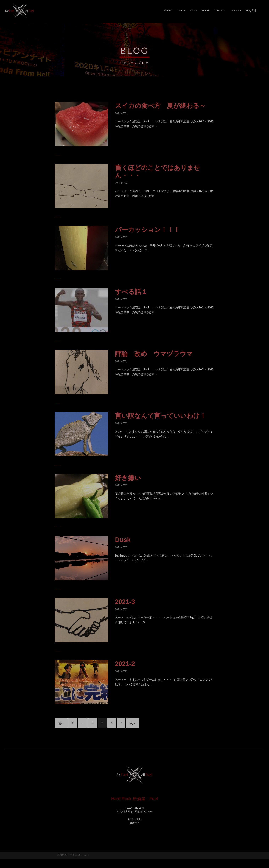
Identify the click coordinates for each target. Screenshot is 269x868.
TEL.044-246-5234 (135, 808)
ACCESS (236, 10)
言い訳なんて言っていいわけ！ (161, 416)
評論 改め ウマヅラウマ (154, 354)
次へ (133, 723)
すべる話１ (131, 292)
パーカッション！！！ (147, 230)
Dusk (123, 540)
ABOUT (168, 10)
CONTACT (220, 10)
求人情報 (251, 10)
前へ (61, 723)
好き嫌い (128, 478)
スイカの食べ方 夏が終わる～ (160, 106)
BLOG (206, 10)
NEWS (194, 10)
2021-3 (125, 602)
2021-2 (125, 664)
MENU (181, 10)
